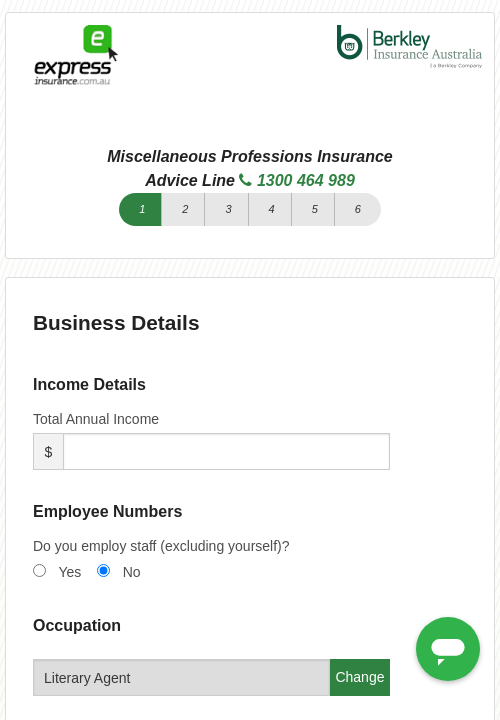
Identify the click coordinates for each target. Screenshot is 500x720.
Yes (69, 572)
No (132, 572)
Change (359, 677)
